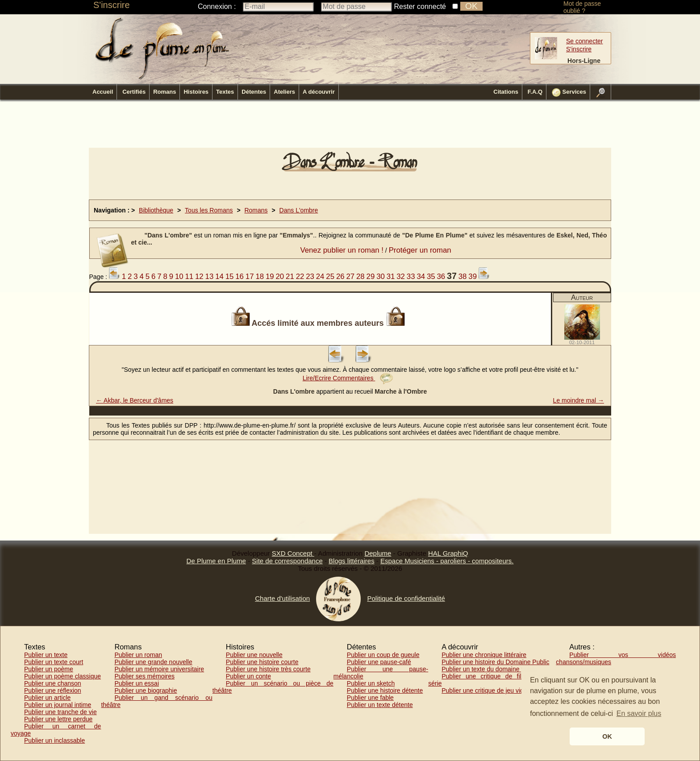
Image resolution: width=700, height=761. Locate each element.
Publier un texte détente (380, 705)
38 (463, 277)
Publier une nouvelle (254, 655)
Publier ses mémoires (144, 676)
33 (411, 277)
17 (250, 277)
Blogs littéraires (352, 561)
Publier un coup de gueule (383, 655)
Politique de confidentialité (406, 598)
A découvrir (319, 92)
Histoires (196, 92)
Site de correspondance (287, 561)
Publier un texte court (54, 662)
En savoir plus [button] (639, 713)
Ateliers (284, 92)
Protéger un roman (420, 250)
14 (219, 277)
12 (199, 277)
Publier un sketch (371, 683)
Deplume (378, 553)
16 (240, 277)
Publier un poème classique (62, 676)
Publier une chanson (53, 683)
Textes (225, 92)
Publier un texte (46, 655)
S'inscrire (112, 5)
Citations (506, 92)
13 (210, 277)
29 (371, 277)
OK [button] (607, 736)
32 (401, 277)
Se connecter (585, 41)
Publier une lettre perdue (58, 719)
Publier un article (47, 698)
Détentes (254, 92)
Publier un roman (138, 655)
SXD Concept (293, 553)
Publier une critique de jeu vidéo (486, 690)
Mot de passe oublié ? (582, 7)
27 (350, 277)
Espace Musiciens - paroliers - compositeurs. (447, 561)
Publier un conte (248, 676)
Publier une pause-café (379, 662)
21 (290, 277)
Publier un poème (49, 669)
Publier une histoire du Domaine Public (495, 662)
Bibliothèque (156, 210)
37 (452, 276)
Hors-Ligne (584, 61)
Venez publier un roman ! (342, 250)
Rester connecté (420, 6)
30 (381, 277)
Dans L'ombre (299, 210)
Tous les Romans (209, 210)
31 (391, 277)
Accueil (103, 92)
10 (179, 277)
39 (473, 277)
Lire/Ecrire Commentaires (348, 378)
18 (260, 277)
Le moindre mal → (579, 400)
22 (300, 277)
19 (270, 277)
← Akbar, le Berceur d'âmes (135, 400)
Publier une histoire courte (262, 662)
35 (431, 277)
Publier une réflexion (53, 690)
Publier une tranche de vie (60, 712)
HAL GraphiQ (448, 553)
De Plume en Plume (216, 561)
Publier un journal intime (58, 705)
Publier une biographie (146, 690)
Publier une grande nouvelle (153, 662)
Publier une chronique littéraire (484, 655)
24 (320, 277)
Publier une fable (370, 698)
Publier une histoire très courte (268, 669)
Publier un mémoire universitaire (159, 669)
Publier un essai (137, 683)
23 (310, 277)
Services (569, 92)
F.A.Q (535, 92)
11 (189, 277)
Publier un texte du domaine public (490, 669)
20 (280, 277)
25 (330, 277)
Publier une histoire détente (385, 690)
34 (421, 277)
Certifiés (134, 92)
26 (340, 277)
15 (230, 277)
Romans (165, 92)
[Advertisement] (350, 126)
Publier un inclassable (54, 740)
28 (360, 277)
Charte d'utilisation (282, 598)
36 (441, 277)
